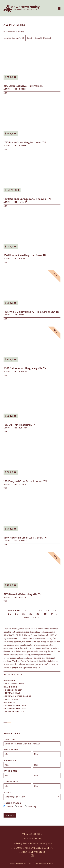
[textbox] (33, 744)
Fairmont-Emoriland (15, 705)
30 (45, 614)
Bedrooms (10, 760)
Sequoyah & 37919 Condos (17, 696)
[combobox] (32, 744)
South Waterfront (14, 684)
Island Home (10, 687)
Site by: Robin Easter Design (43, 863)
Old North (9, 702)
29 (38, 614)
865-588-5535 (35, 834)
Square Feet (11, 782)
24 (55, 610)
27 (24, 614)
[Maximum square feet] (47, 786)
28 (31, 614)
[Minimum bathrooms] (17, 776)
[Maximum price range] (47, 754)
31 (52, 614)
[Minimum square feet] (17, 786)
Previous (14, 610)
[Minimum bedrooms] (17, 765)
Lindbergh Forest (13, 690)
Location (9, 740)
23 (48, 610)
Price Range (11, 750)
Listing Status (12, 803)
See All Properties (14, 712)
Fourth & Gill (11, 699)
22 (41, 610)
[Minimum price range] (17, 754)
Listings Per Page (12, 38)
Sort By (8, 792)
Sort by (30, 38)
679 (27, 618)
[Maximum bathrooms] (47, 776)
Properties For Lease (15, 709)
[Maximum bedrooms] (47, 765)
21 (34, 610)
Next (36, 618)
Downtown (10, 681)
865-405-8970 (36, 839)
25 (10, 614)
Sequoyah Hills (12, 693)
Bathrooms (10, 771)
